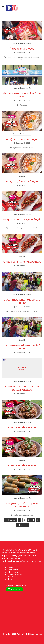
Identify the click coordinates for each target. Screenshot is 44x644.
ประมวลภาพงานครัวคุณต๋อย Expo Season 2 (22, 95)
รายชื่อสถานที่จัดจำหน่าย (16, 586)
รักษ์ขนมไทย (22, 311)
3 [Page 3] (29, 520)
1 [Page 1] (20, 520)
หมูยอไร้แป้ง (17, 148)
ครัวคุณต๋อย (23, 105)
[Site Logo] (12, 8)
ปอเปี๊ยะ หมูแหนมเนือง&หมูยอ (23, 515)
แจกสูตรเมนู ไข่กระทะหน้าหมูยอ (22, 139)
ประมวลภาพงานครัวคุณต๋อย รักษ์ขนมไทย (22, 301)
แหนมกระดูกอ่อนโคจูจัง (30, 228)
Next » (22, 525)
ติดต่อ (10, 579)
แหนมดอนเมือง (32, 311)
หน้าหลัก (11, 567)
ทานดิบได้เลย (11, 57)
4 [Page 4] (33, 520)
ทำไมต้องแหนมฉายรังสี (22, 49)
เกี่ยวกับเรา (12, 577)
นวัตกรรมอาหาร (14, 572)
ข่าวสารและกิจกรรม (15, 575)
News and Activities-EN (22, 43)
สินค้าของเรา (13, 570)
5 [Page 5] (38, 520)
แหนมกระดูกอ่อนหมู (15, 228)
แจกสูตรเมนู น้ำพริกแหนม (22, 428)
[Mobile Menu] (4, 7)
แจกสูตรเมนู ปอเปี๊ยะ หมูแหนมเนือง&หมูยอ (22, 505)
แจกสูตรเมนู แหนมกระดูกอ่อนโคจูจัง (22, 219)
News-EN (22, 176)
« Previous (11, 520)
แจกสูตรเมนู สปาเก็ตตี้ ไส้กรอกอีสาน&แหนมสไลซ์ (22, 388)
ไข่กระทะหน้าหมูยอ (28, 148)
